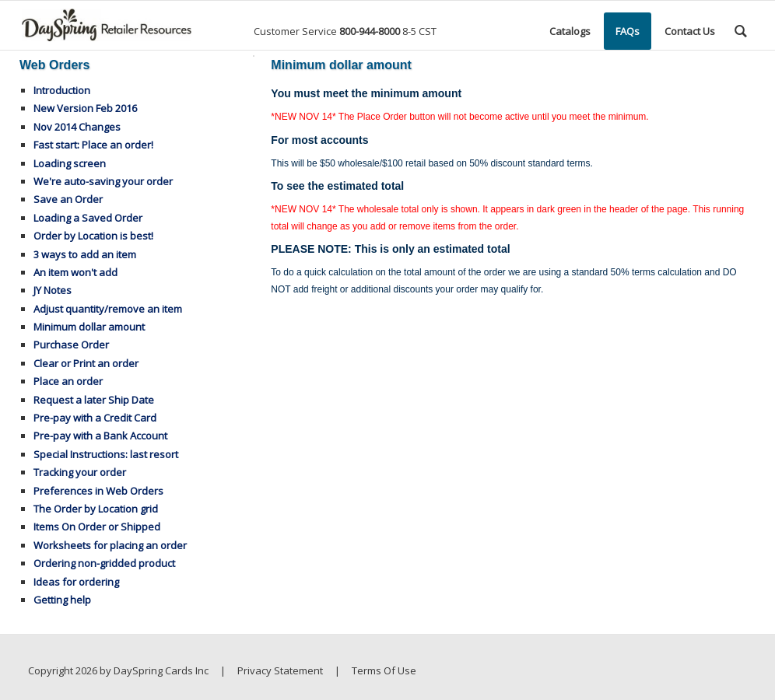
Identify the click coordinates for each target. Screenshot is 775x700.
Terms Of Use (384, 670)
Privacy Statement (280, 670)
